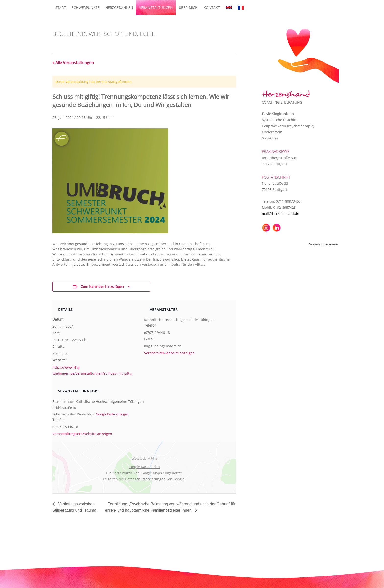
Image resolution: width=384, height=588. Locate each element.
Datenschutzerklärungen (145, 479)
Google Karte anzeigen (112, 414)
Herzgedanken (119, 7)
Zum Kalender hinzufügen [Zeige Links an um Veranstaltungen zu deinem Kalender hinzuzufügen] (102, 286)
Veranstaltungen (156, 7)
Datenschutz (316, 244)
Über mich (188, 7)
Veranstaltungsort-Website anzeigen (82, 434)
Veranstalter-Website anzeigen (169, 353)
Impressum (331, 244)
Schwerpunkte (86, 7)
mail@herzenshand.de (280, 213)
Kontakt (212, 7)
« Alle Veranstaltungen (73, 63)
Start (61, 7)
